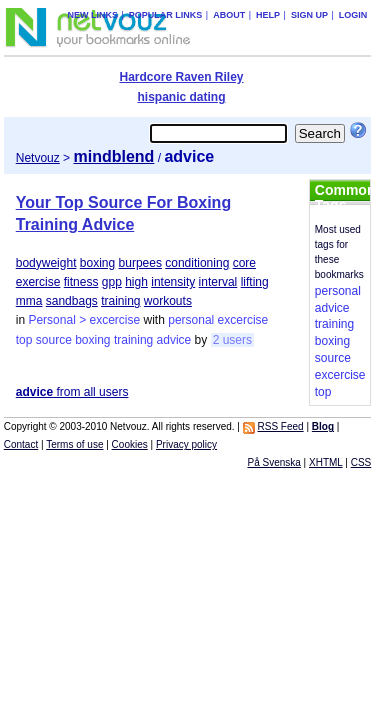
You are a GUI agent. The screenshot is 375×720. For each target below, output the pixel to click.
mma (29, 301)
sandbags (72, 301)
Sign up (309, 15)
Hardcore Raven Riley (181, 77)
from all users (72, 392)
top (24, 340)
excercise (243, 320)
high (136, 282)
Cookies (130, 444)
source (54, 340)
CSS (361, 462)
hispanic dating (181, 97)
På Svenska (273, 462)
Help (268, 15)
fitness (81, 282)
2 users (232, 340)
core (244, 263)
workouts (168, 301)
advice (174, 340)
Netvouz (38, 158)
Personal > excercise (84, 320)
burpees (140, 263)
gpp (112, 282)
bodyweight (46, 263)
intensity (173, 282)
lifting (255, 282)
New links (92, 15)
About (229, 15)
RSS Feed (281, 426)
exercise (38, 282)
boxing (97, 263)
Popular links (166, 15)
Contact (21, 444)
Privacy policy (186, 444)
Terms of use (74, 444)
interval (218, 282)
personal (191, 320)
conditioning (197, 263)
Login (353, 15)
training (120, 301)
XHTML (326, 462)
